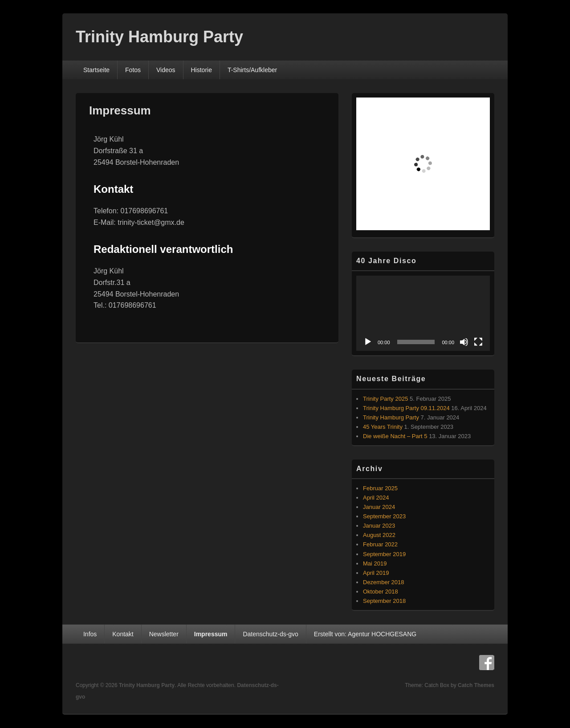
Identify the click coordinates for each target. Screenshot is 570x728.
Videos (166, 70)
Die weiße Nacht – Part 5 (395, 436)
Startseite (96, 70)
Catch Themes (476, 685)
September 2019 (384, 554)
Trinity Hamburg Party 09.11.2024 (406, 408)
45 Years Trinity (383, 427)
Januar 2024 (379, 507)
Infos (90, 634)
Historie (202, 70)
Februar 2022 (380, 544)
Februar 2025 (380, 488)
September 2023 (384, 516)
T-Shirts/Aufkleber (252, 70)
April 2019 (376, 573)
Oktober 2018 (381, 592)
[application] (423, 313)
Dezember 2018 (384, 582)
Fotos (133, 70)
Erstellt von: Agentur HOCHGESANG (365, 634)
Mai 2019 (375, 563)
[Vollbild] (478, 342)
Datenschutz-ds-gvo (271, 634)
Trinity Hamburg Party (159, 37)
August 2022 (379, 535)
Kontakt (123, 634)
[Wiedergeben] (368, 342)
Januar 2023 (379, 526)
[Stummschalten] (464, 342)
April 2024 (376, 498)
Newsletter (164, 634)
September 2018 (384, 601)
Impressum (211, 634)
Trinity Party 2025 (385, 399)
